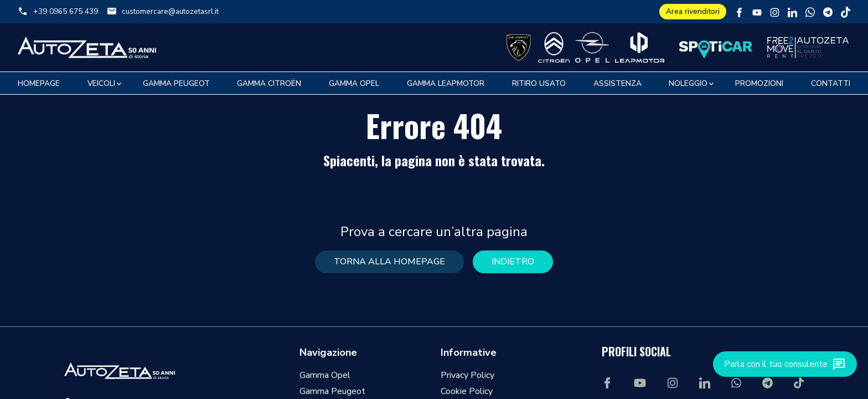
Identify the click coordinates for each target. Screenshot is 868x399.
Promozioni (759, 83)
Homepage (39, 83)
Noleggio (688, 83)
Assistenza (618, 83)
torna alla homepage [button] (389, 262)
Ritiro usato (539, 83)
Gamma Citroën (269, 83)
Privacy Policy (467, 375)
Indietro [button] (513, 262)
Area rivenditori (693, 11)
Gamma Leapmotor (446, 83)
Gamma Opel (354, 83)
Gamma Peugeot (176, 83)
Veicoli (101, 83)
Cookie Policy (467, 391)
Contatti (831, 83)
